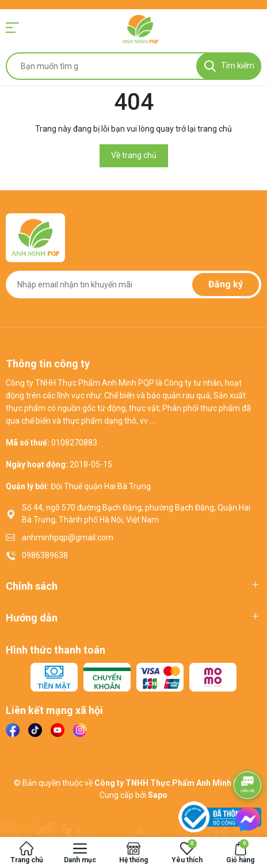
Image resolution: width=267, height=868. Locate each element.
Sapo (158, 795)
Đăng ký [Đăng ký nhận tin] (226, 284)
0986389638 (45, 555)
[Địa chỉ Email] (133, 285)
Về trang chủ (134, 155)
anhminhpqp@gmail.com (68, 537)
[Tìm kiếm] (229, 66)
